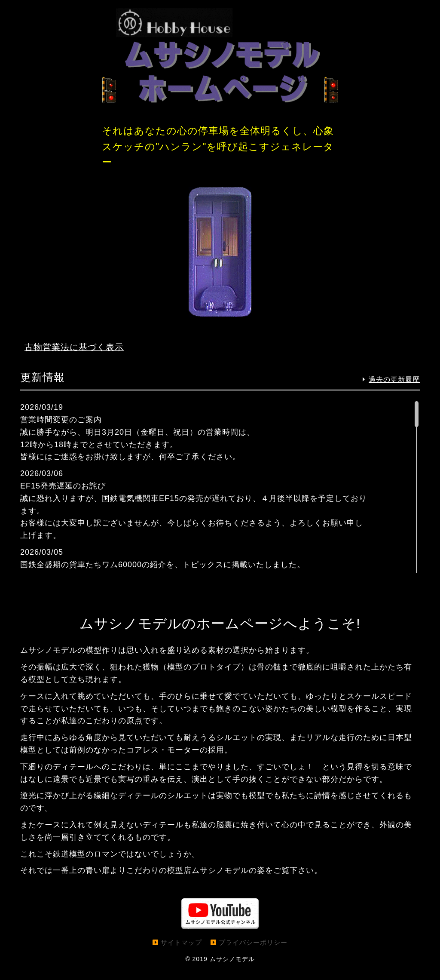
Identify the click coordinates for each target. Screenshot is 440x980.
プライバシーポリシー (253, 954)
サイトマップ (181, 954)
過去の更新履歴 (394, 391)
